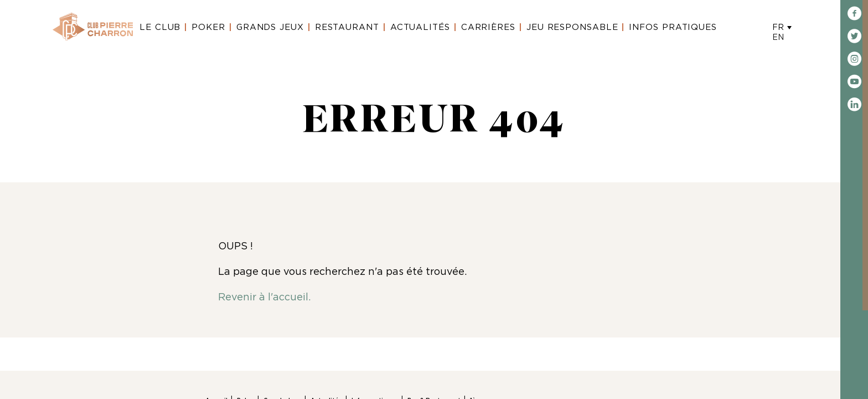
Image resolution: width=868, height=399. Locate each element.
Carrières (488, 27)
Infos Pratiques (673, 27)
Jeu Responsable (572, 27)
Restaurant (347, 27)
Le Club (160, 27)
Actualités (420, 27)
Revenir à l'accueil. (264, 298)
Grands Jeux (270, 27)
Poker (208, 27)
